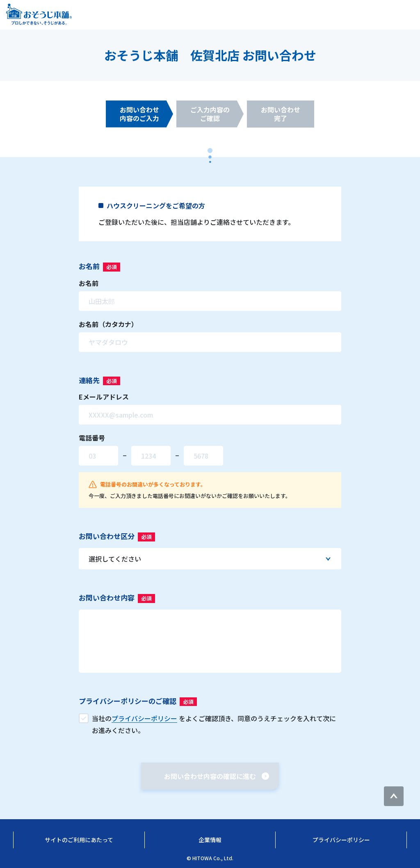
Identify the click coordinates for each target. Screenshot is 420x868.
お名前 (89, 283)
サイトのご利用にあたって (79, 840)
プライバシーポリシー (341, 840)
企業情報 (210, 840)
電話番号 (92, 438)
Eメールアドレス (104, 397)
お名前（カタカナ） (108, 324)
